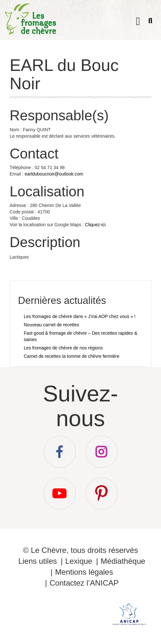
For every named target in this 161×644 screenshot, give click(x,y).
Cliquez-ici (95, 225)
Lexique (79, 561)
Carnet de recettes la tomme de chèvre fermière (72, 356)
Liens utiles (38, 561)
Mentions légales (84, 572)
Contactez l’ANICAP (84, 583)
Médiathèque (123, 561)
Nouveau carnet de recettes (51, 325)
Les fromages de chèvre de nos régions (63, 348)
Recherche (150, 22)
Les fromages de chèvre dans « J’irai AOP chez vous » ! (80, 316)
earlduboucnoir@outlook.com (54, 174)
